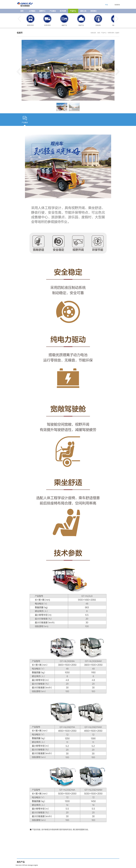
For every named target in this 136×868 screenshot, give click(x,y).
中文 (107, 5)
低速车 (117, 33)
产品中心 (104, 33)
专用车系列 (111, 33)
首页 (22, 11)
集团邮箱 (117, 5)
